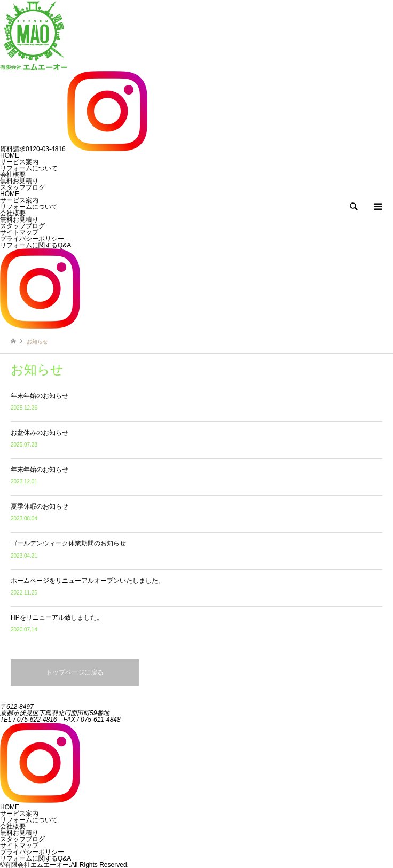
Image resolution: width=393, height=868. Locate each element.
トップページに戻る (75, 672)
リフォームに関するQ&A (36, 245)
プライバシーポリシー (32, 239)
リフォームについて (29, 207)
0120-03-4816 (33, 149)
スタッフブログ (22, 226)
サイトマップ (19, 232)
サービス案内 (19, 200)
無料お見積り (19, 220)
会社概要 (13, 213)
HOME (10, 194)
